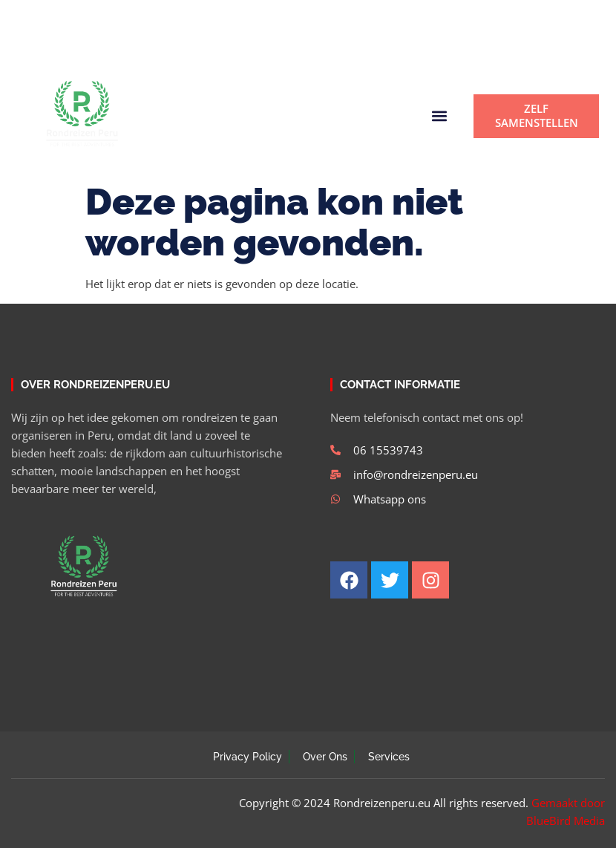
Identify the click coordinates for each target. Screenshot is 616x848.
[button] (377, 48)
